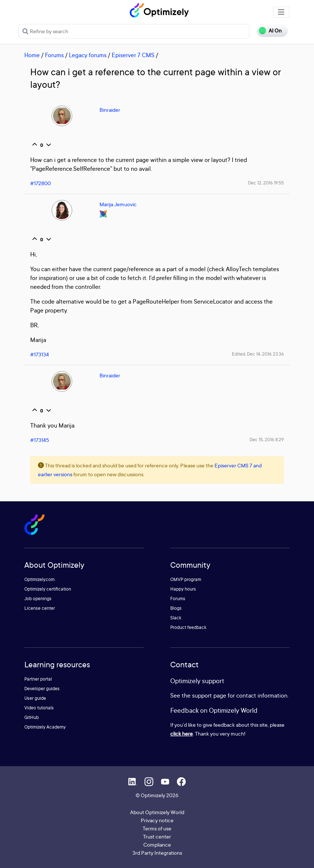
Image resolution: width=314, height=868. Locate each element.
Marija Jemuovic (118, 204)
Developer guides (42, 689)
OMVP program (186, 579)
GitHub (32, 717)
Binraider (110, 110)
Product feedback (188, 627)
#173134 (40, 354)
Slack (176, 618)
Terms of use (157, 828)
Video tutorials (39, 708)
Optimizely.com (39, 579)
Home (32, 55)
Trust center (157, 836)
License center (40, 608)
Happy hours (183, 589)
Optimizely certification (48, 589)
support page (209, 695)
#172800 (41, 183)
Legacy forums (88, 55)
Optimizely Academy (45, 727)
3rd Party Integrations (157, 853)
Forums (54, 55)
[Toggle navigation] (281, 12)
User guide (35, 698)
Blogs (176, 608)
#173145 (40, 440)
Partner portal (38, 679)
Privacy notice (157, 820)
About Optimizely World (157, 812)
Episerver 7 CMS (133, 55)
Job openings (38, 599)
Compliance (157, 845)
